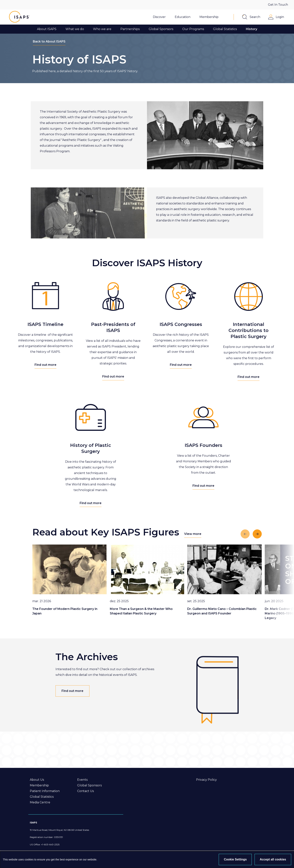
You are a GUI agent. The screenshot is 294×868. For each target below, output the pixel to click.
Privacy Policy (206, 780)
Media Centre (40, 802)
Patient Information (45, 791)
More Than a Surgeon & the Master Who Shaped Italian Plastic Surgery (141, 611)
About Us (37, 780)
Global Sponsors (89, 785)
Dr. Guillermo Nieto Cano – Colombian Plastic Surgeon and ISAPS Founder (222, 611)
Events (82, 780)
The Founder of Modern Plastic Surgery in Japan (65, 611)
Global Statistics (42, 797)
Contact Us (85, 791)
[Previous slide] (245, 534)
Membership (39, 785)
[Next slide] (257, 534)
